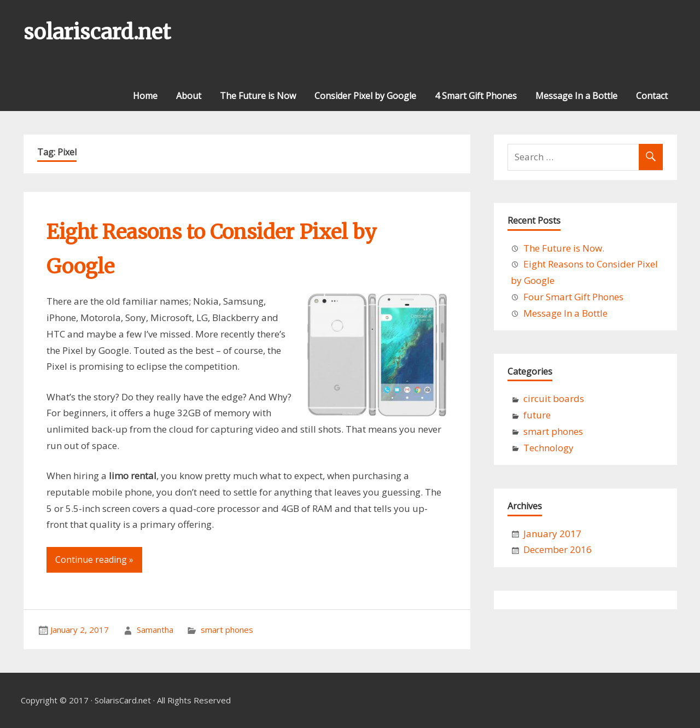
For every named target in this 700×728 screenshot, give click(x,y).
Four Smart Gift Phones (573, 297)
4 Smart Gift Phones (476, 96)
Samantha (155, 630)
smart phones (227, 630)
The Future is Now (258, 96)
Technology (549, 448)
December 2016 (558, 549)
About (189, 96)
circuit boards (554, 398)
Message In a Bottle (576, 96)
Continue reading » (94, 560)
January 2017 (552, 534)
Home (145, 96)
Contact (652, 96)
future (537, 415)
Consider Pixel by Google (365, 96)
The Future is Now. (564, 248)
